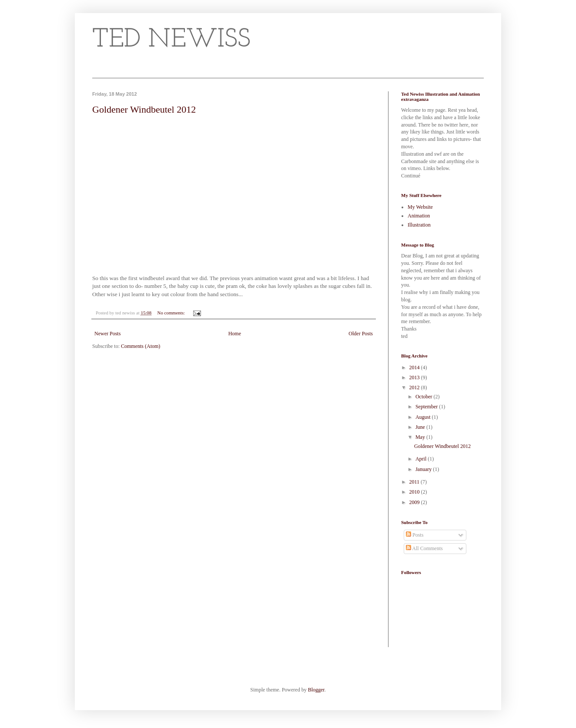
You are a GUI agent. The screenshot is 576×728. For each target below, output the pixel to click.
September (427, 407)
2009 (415, 502)
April (422, 459)
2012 (415, 387)
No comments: (172, 313)
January (424, 469)
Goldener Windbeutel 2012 (144, 109)
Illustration (419, 225)
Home (235, 334)
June (421, 427)
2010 (415, 492)
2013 (415, 377)
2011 (415, 482)
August (424, 417)
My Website (420, 207)
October (425, 397)
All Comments (424, 548)
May (421, 437)
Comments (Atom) (141, 346)
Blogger (316, 690)
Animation (419, 216)
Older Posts (361, 334)
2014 (415, 367)
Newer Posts (107, 334)
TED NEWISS (171, 40)
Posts (415, 535)
